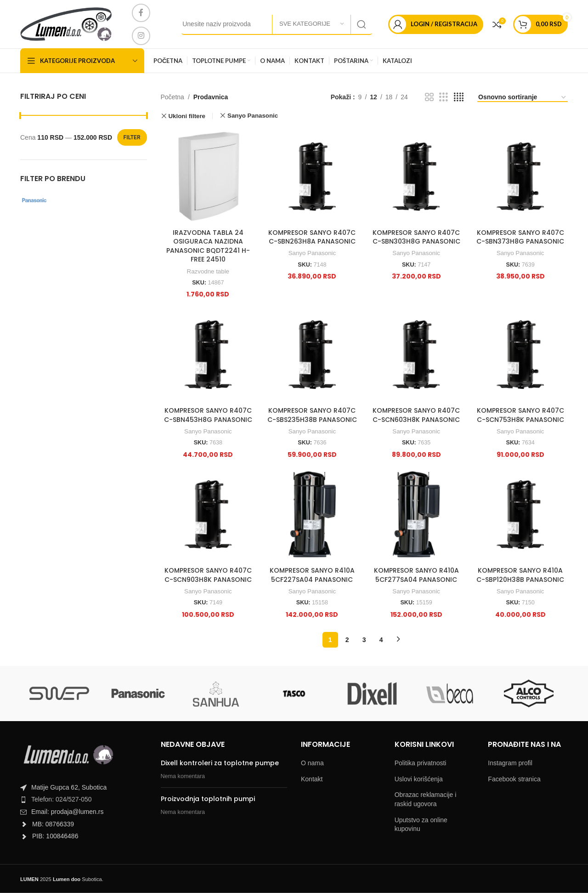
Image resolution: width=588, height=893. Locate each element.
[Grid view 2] (429, 97)
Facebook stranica (514, 779)
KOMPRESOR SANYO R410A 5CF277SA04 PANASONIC (416, 575)
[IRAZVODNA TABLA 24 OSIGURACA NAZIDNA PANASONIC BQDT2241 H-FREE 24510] (208, 177)
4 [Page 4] (381, 640)
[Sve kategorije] (311, 24)
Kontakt (312, 779)
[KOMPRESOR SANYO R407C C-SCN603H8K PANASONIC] (416, 355)
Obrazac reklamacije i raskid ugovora (426, 799)
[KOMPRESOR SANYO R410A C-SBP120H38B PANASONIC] (520, 515)
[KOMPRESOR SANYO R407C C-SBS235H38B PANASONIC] (312, 355)
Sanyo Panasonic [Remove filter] (253, 116)
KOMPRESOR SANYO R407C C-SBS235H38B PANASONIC (312, 415)
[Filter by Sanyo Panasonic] (50, 200)
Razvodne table (208, 271)
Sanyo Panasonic (312, 253)
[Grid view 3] (444, 97)
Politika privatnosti (421, 763)
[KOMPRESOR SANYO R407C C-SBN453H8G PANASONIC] (208, 355)
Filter (132, 137)
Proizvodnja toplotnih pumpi (208, 799)
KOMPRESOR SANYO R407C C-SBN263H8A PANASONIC (312, 237)
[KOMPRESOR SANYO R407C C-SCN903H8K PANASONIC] (208, 515)
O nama (312, 763)
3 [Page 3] (364, 640)
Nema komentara (183, 776)
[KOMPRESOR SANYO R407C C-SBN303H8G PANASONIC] (416, 177)
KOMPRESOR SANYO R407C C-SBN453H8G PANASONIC (208, 415)
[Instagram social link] (141, 36)
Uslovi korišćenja (419, 779)
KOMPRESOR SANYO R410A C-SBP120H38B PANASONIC (520, 575)
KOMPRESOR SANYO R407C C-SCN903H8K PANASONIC (208, 575)
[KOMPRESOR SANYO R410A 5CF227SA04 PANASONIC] (312, 515)
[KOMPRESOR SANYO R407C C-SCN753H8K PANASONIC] (520, 355)
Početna (172, 97)
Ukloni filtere (187, 116)
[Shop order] (523, 98)
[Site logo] (66, 23)
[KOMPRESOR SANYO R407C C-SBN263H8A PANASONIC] (312, 177)
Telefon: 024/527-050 (62, 799)
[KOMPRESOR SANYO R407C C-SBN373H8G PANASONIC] (520, 177)
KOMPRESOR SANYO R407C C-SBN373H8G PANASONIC (520, 237)
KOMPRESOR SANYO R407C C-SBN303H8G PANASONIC (416, 237)
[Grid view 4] (459, 97)
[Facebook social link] (141, 13)
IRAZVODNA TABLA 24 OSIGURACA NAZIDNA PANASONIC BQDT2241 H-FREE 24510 (208, 246)
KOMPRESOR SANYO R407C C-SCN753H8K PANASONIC (520, 415)
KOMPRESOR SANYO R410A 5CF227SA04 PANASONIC (312, 575)
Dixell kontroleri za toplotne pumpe (220, 763)
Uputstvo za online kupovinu (421, 825)
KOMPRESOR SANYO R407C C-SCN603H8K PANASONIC (416, 415)
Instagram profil (510, 763)
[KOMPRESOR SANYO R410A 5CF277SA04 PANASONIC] (416, 515)
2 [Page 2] (347, 640)
